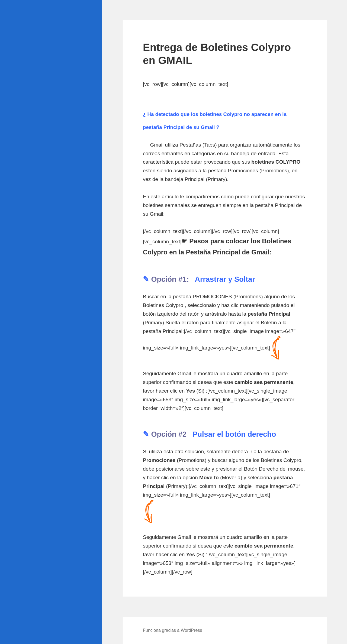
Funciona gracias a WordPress (172, 630)
